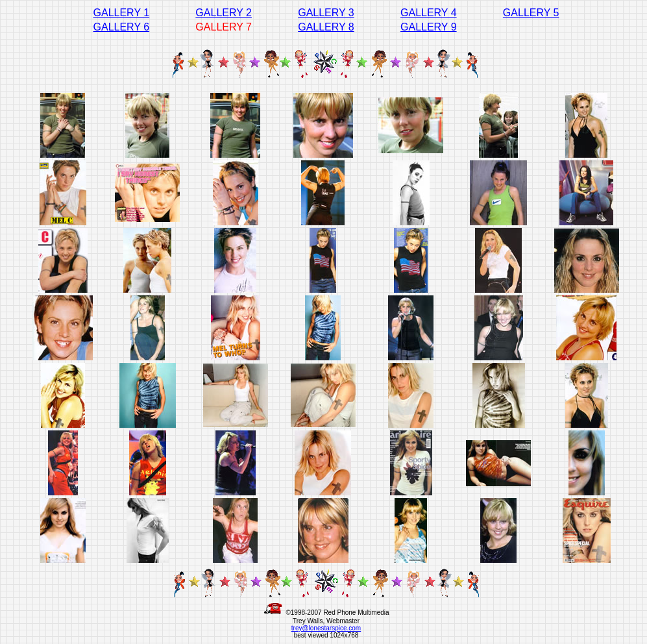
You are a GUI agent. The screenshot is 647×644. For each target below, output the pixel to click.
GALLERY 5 (531, 13)
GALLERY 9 (429, 27)
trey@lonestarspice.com (326, 628)
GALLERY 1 (122, 13)
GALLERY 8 (326, 27)
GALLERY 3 (326, 13)
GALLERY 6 (122, 27)
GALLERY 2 (224, 13)
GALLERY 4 (429, 13)
